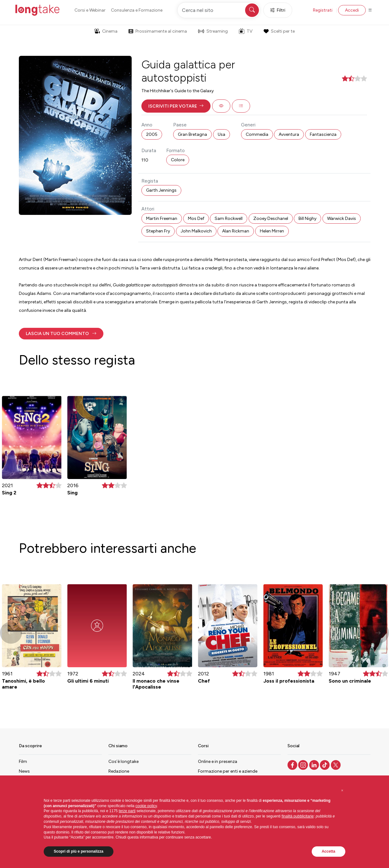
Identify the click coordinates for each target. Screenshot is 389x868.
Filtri (278, 10)
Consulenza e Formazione (137, 10)
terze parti (127, 811)
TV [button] (246, 31)
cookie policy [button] (146, 806)
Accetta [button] (329, 851)
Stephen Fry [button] (158, 231)
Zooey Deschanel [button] (271, 218)
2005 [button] (152, 134)
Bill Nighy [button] (307, 218)
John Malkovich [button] (196, 231)
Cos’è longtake (123, 761)
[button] (176, 106)
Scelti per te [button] (279, 31)
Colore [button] (178, 160)
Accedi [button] (352, 10)
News (24, 771)
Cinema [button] (106, 31)
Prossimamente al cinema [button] (158, 31)
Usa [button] (222, 134)
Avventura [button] (289, 134)
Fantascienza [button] (323, 134)
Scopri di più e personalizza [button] (79, 851)
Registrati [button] (323, 10)
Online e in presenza (218, 761)
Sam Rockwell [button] (229, 218)
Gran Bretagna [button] (192, 134)
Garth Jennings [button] (161, 190)
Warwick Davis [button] (342, 218)
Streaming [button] (213, 31)
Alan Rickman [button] (236, 231)
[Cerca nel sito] (219, 10)
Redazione (119, 771)
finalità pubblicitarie (298, 816)
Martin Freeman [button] (162, 218)
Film (23, 761)
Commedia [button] (257, 134)
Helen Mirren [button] (272, 231)
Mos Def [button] (196, 218)
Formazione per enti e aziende (228, 771)
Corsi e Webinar (90, 10)
